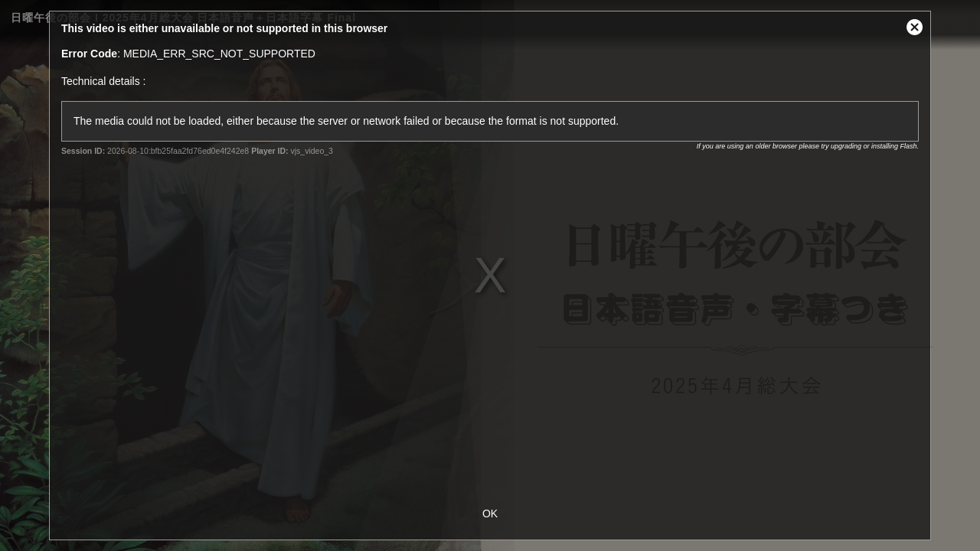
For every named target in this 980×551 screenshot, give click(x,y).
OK (490, 514)
